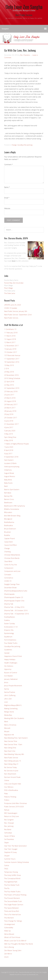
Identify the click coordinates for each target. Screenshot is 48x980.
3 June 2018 (9, 421)
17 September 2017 (12, 359)
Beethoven (8, 502)
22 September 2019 (12, 388)
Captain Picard (9, 538)
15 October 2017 (11, 352)
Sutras (7, 865)
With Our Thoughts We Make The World (19, 944)
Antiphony (8, 470)
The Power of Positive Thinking (15, 895)
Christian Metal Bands (12, 555)
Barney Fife (8, 496)
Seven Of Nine (10, 836)
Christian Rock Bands (12, 558)
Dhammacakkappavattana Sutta (16, 591)
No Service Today (11, 767)
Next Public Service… (12, 318)
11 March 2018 (10, 336)
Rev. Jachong (9, 826)
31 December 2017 (11, 424)
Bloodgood (8, 519)
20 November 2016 (11, 375)
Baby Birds (8, 480)
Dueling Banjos (10, 617)
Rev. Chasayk (9, 823)
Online (7, 780)
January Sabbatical (11, 679)
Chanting (7, 552)
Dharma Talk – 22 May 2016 (14, 607)
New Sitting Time (10, 748)
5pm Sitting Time (10, 437)
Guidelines (8, 650)
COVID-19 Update (11, 308)
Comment (9, 164)
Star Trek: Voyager (11, 849)
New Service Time (11, 741)
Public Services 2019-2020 (14, 807)
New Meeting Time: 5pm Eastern (16, 738)
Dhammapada (9, 594)
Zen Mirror (8, 954)
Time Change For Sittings (13, 921)
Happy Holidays (10, 659)
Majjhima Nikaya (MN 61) (13, 705)
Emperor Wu (9, 630)
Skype (6, 842)
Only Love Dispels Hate (13, 784)
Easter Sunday (10, 623)
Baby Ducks (8, 483)
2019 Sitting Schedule (12, 378)
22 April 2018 (9, 382)
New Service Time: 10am (13, 744)
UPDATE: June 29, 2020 (13, 305)
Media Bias (8, 715)
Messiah (7, 728)
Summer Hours (10, 859)
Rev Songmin (9, 820)
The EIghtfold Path (11, 882)
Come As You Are (11, 565)
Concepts (8, 574)
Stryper (7, 856)
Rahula (7, 810)
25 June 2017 (9, 395)
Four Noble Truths (11, 643)
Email (7, 198)
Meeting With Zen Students (14, 718)
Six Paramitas (9, 839)
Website (7, 208)
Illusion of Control (11, 673)
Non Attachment (10, 774)
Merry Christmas (10, 725)
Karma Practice (10, 692)
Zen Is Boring (9, 947)
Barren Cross (9, 499)
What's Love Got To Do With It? (15, 941)
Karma (7, 689)
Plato (6, 793)
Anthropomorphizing (12, 467)
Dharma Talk (9, 604)
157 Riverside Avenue (12, 355)
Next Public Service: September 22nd (18, 315)
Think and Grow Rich (12, 911)
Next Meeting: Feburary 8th (14, 754)
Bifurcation (8, 512)
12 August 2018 (10, 339)
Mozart (7, 731)
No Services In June (11, 771)
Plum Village (9, 288)
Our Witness (9, 787)
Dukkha (7, 620)
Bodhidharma (9, 522)
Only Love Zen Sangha (24, 7)
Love (6, 702)
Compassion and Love (12, 571)
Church (12, 975)
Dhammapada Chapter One (14, 601)
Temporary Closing (11, 872)
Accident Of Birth (10, 463)
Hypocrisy (8, 669)
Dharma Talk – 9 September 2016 (17, 614)
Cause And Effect (10, 545)
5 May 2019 (9, 434)
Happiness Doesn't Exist (13, 656)
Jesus (6, 682)
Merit (6, 721)
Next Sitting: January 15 (13, 761)
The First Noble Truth (12, 885)
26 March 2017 (10, 408)
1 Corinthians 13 (10, 329)
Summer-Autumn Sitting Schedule (17, 862)
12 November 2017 (11, 346)
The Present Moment (12, 898)
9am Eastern (9, 460)
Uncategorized (9, 924)
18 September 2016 (12, 362)
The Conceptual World (12, 878)
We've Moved (9, 934)
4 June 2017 (9, 427)
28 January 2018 (10, 411)
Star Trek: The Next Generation (16, 846)
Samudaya (8, 833)
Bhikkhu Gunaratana (12, 509)
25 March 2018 (10, 398)
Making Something (11, 708)
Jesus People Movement (13, 686)
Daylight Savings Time (12, 584)
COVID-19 (8, 581)
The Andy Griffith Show (13, 875)
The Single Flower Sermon (14, 905)
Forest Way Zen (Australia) (14, 283)
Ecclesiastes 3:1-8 (11, 627)
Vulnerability (9, 927)
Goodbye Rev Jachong (25, 145)
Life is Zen (8, 699)
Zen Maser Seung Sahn (13, 950)
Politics (7, 800)
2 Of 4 (7, 368)
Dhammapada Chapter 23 (14, 597)
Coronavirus (9, 578)
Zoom (6, 957)
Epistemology (9, 633)
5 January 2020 (10, 431)
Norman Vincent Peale (12, 777)
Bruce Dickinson (10, 529)
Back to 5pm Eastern (12, 489)
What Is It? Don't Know (12, 937)
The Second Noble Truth (13, 901)
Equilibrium (8, 637)
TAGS (6, 869)
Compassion (9, 568)
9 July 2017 (8, 454)
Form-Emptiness (10, 640)
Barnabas (8, 493)
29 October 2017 (11, 418)
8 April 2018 (9, 450)
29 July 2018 (9, 414)
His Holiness (9, 666)
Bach (6, 486)
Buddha (7, 535)
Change (14, 145)
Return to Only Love (12, 816)
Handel (7, 653)
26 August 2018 (10, 401)
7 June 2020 (9, 447)
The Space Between (12, 908)
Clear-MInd (8, 561)
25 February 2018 (11, 391)
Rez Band (8, 829)
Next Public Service (11, 758)
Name (7, 187)
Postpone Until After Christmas (16, 803)
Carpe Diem (9, 542)
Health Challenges (11, 663)
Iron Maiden (9, 676)
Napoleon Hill (9, 735)
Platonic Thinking (10, 797)
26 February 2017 (11, 404)
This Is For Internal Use (13, 914)
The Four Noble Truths (12, 892)
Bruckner (8, 532)
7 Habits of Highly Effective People (17, 444)
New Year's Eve (10, 751)
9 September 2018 (11, 457)
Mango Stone (9, 712)
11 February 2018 (11, 333)
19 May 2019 (9, 365)
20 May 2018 (9, 372)
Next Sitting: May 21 (11, 764)
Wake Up (7, 931)
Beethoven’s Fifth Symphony (15, 506)
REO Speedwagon (11, 813)
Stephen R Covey (11, 852)
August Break (9, 473)
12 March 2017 (10, 342)
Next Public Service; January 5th (16, 311)
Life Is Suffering (10, 695)
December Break (10, 588)
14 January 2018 (10, 349)
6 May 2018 (9, 440)
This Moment (9, 918)
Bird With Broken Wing (12, 516)
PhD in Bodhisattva (11, 790)
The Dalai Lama (10, 293)
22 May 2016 (9, 385)
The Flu (7, 888)
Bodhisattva (9, 525)
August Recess (10, 476)
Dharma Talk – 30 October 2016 (16, 610)
